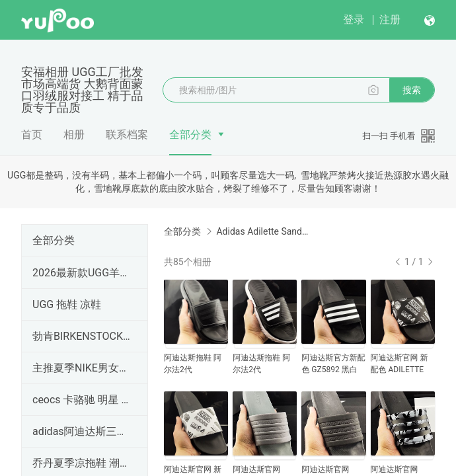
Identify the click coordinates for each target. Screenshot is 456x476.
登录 (354, 20)
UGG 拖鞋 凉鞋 (67, 304)
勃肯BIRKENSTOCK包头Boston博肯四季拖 (82, 336)
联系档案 (127, 135)
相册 (74, 135)
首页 (32, 135)
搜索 (412, 90)
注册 (390, 20)
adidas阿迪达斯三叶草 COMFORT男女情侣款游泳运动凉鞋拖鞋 (82, 431)
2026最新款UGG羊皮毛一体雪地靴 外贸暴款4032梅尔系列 (82, 273)
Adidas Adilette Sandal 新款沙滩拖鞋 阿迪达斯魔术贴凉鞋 (264, 231)
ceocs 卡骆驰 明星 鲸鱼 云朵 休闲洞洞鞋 (82, 400)
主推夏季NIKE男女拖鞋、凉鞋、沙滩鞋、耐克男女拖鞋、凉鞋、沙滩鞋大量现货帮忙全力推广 (82, 368)
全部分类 (190, 135)
